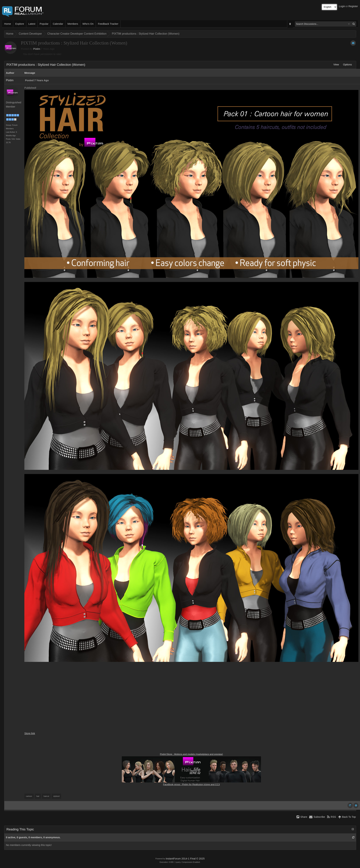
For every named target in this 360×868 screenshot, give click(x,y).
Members (73, 24)
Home (8, 24)
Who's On (88, 24)
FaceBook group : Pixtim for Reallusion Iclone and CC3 (191, 784)
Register (353, 6)
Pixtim (37, 49)
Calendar (58, 24)
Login (342, 6)
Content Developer (30, 34)
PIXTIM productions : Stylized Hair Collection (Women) (146, 34)
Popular (44, 24)
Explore (20, 24)
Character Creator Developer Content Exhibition (77, 34)
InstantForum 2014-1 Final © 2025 (185, 859)
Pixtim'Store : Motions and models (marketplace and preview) (191, 754)
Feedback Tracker (108, 24)
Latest (32, 24)
